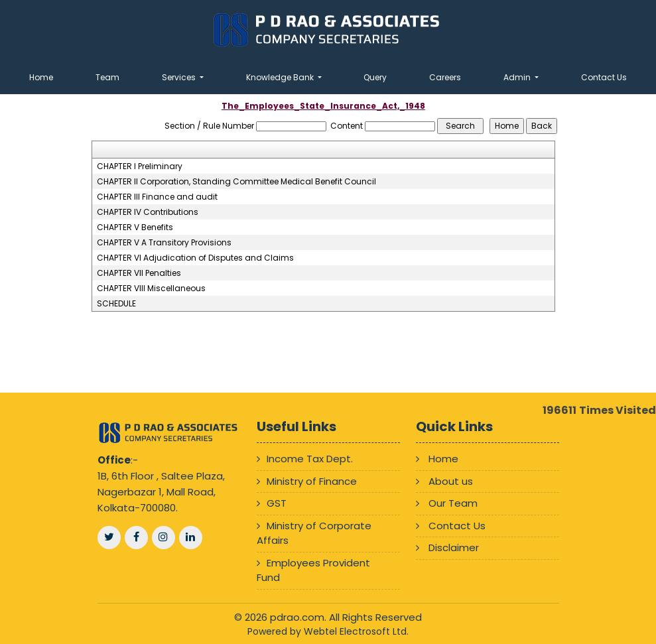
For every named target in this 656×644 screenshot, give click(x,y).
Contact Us (604, 77)
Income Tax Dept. (310, 459)
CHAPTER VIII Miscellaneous (151, 289)
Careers (445, 77)
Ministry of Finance (312, 481)
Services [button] (180, 77)
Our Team (453, 503)
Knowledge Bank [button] (281, 77)
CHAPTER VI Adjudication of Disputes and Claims (195, 258)
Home (41, 77)
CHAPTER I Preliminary (140, 166)
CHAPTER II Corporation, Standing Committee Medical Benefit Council (236, 182)
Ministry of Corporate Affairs (314, 533)
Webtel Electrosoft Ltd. (356, 631)
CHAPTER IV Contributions (148, 212)
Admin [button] (518, 77)
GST (277, 503)
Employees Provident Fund (313, 570)
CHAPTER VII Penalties (139, 273)
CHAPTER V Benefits (135, 227)
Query (375, 77)
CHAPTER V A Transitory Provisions (164, 243)
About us (451, 481)
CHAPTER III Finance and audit (157, 197)
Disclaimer (454, 547)
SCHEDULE (116, 304)
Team (107, 77)
